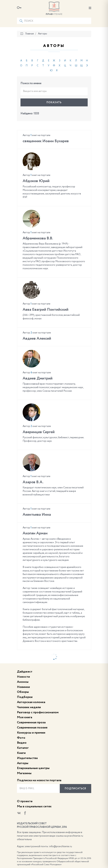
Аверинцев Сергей (39, 432)
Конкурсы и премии (31, 733)
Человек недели (29, 707)
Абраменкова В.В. (38, 238)
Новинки (23, 687)
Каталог (23, 748)
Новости (23, 677)
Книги (21, 753)
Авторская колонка (31, 702)
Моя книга (25, 717)
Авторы (23, 763)
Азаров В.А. (33, 482)
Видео (22, 743)
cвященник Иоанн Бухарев (46, 141)
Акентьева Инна (37, 515)
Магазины (24, 773)
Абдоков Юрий (36, 181)
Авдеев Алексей (37, 339)
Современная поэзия (32, 728)
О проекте (25, 801)
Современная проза (31, 722)
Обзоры (23, 692)
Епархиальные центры (33, 768)
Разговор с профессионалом (38, 712)
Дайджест (25, 672)
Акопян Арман (35, 533)
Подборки (25, 697)
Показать (54, 103)
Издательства (27, 758)
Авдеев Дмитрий (38, 378)
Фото (21, 738)
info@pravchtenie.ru (61, 846)
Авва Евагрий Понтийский (46, 310)
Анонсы (23, 682)
